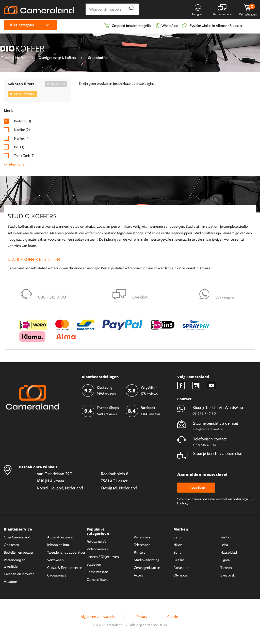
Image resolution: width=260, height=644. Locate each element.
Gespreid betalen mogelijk (132, 27)
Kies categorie (22, 27)
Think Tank (24, 157)
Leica (224, 546)
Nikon (178, 546)
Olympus (180, 577)
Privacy (142, 618)
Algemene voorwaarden (99, 618)
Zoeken (130, 9)
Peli (19, 148)
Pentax (226, 539)
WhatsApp (169, 27)
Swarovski (228, 577)
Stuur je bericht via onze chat (210, 455)
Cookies (173, 618)
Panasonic (181, 569)
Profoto (22, 122)
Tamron (226, 569)
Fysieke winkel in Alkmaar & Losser (216, 27)
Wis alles (58, 85)
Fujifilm (179, 562)
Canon (178, 539)
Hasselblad (229, 554)
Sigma (225, 562)
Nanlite (22, 131)
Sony (177, 554)
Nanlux (22, 140)
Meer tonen (18, 166)
